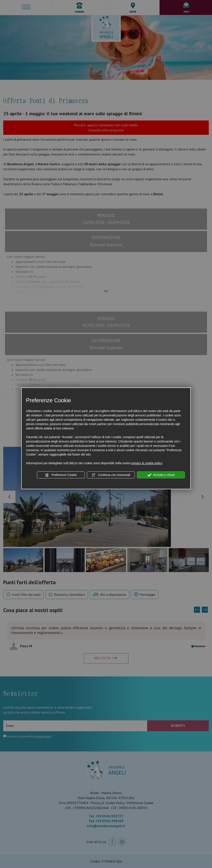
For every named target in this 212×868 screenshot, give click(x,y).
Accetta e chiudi (161, 475)
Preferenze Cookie (61, 475)
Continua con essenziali (111, 475)
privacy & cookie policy (147, 463)
